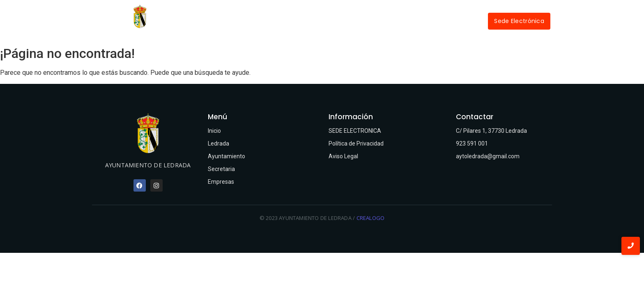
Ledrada (256, 21)
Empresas (405, 21)
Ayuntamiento (304, 21)
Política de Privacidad (356, 143)
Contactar (451, 21)
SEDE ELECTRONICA (355, 131)
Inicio (218, 21)
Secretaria (221, 169)
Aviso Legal (343, 156)
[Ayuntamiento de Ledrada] (140, 16)
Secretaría (358, 21)
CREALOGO (371, 218)
